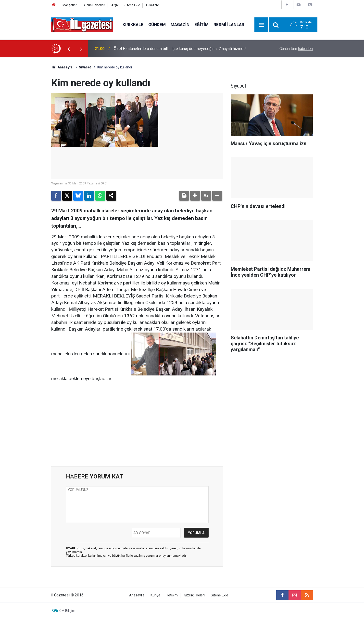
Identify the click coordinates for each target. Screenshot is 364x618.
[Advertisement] (28, 131)
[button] (195, 196)
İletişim (172, 595)
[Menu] (262, 25)
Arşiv (115, 5)
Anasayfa (62, 67)
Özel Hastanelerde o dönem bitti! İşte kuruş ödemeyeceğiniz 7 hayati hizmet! (180, 49)
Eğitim (201, 25)
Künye (155, 595)
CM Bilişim (67, 611)
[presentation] (69, 49)
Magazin (180, 25)
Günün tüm (296, 49)
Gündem (157, 25)
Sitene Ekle (132, 5)
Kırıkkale (133, 25)
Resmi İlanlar (229, 25)
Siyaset (85, 67)
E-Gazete (152, 5)
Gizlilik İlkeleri (194, 595)
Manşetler (69, 5)
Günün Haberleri (94, 5)
